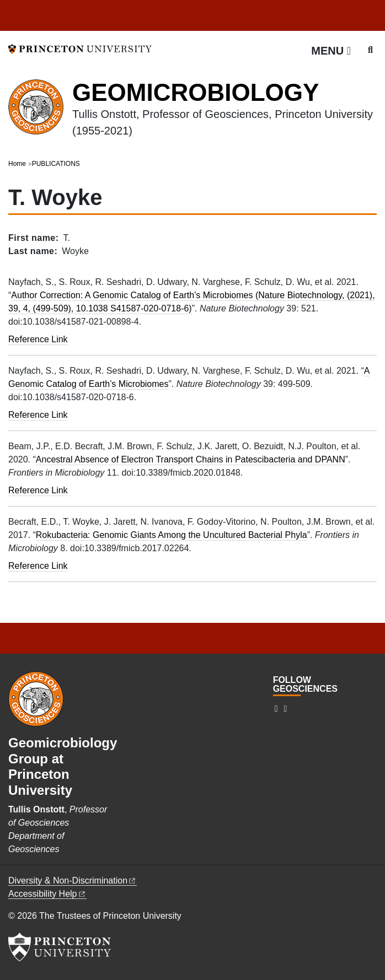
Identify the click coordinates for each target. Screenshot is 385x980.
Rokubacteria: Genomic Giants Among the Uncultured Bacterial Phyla (172, 535)
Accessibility (47, 894)
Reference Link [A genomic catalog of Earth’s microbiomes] (38, 415)
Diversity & (73, 881)
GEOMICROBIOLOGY (196, 92)
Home (17, 164)
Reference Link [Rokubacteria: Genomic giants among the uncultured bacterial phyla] (38, 566)
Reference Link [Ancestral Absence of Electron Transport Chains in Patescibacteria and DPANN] (38, 490)
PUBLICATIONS (56, 164)
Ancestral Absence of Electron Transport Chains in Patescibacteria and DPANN (191, 459)
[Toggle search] (370, 50)
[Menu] (331, 51)
